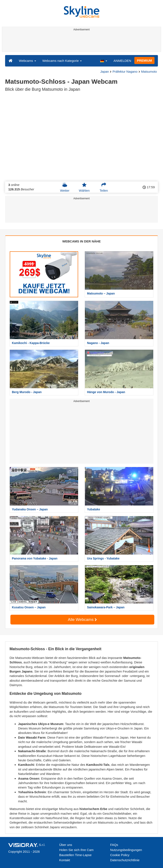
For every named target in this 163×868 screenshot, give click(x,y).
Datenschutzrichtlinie (125, 860)
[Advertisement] (81, 42)
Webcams (27, 61)
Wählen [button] (84, 187)
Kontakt (65, 860)
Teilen (104, 187)
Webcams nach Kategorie (62, 61)
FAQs (114, 845)
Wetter (65, 187)
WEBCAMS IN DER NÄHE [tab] (82, 241)
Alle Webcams (82, 619)
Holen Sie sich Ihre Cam (76, 850)
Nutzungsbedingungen (126, 850)
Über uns (66, 845)
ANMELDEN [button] (122, 61)
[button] (104, 61)
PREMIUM (144, 60)
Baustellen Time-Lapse (75, 855)
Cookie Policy (120, 855)
